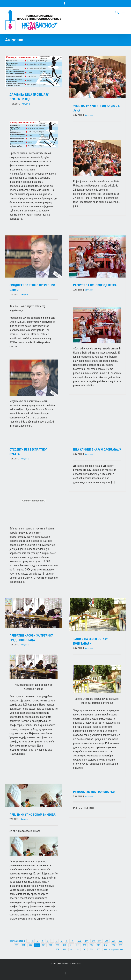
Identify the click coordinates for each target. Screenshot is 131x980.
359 (57, 949)
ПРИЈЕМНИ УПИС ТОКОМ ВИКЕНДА (33, 815)
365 (98, 949)
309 (57, 945)
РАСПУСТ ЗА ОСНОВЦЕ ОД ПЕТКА (95, 285)
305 (30, 945)
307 (44, 945)
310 (64, 945)
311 (71, 945)
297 (86, 941)
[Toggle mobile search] (117, 12)
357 (114, 945)
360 (64, 949)
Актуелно (26, 104)
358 (120, 945)
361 (71, 949)
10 (72, 941)
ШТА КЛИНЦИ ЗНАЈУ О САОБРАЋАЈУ (97, 449)
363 (85, 949)
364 (92, 949)
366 (105, 949)
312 (78, 945)
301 (114, 941)
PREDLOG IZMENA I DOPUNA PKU (94, 792)
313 (85, 945)
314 (92, 945)
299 (100, 941)
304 (23, 945)
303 (17, 945)
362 (78, 949)
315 (98, 945)
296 (79, 941)
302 (120, 941)
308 (51, 945)
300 (107, 941)
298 (93, 941)
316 (105, 945)
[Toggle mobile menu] (124, 12)
